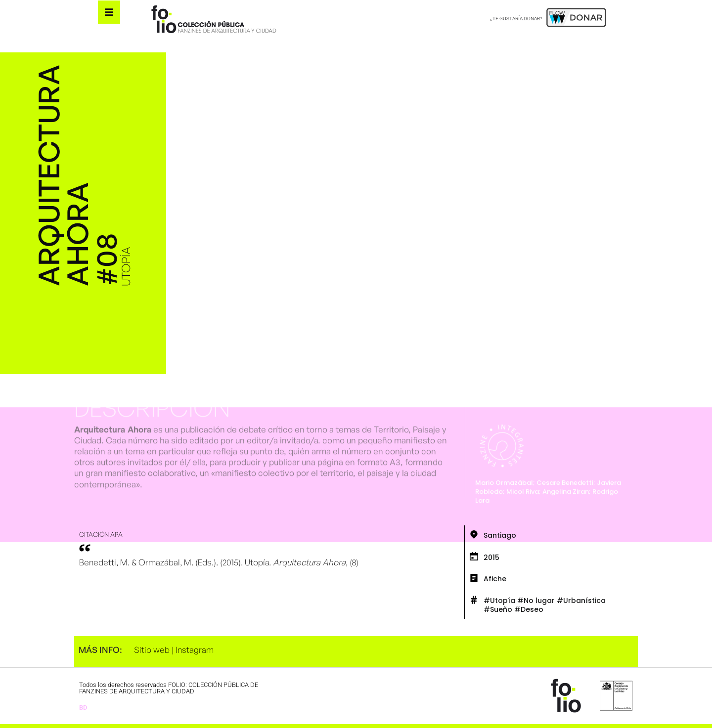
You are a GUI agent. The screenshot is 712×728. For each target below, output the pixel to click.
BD (83, 707)
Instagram (195, 650)
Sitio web (152, 650)
